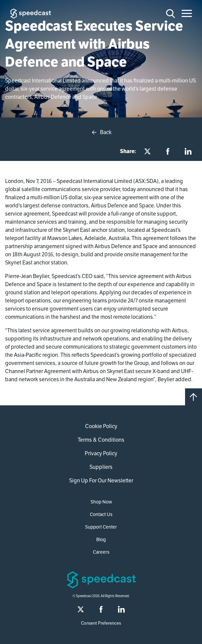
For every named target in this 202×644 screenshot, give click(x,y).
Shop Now (101, 502)
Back (101, 132)
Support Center (101, 527)
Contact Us (101, 514)
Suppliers (101, 467)
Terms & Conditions (101, 440)
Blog (101, 539)
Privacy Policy (101, 453)
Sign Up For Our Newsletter (101, 481)
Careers (101, 552)
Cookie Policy (101, 426)
